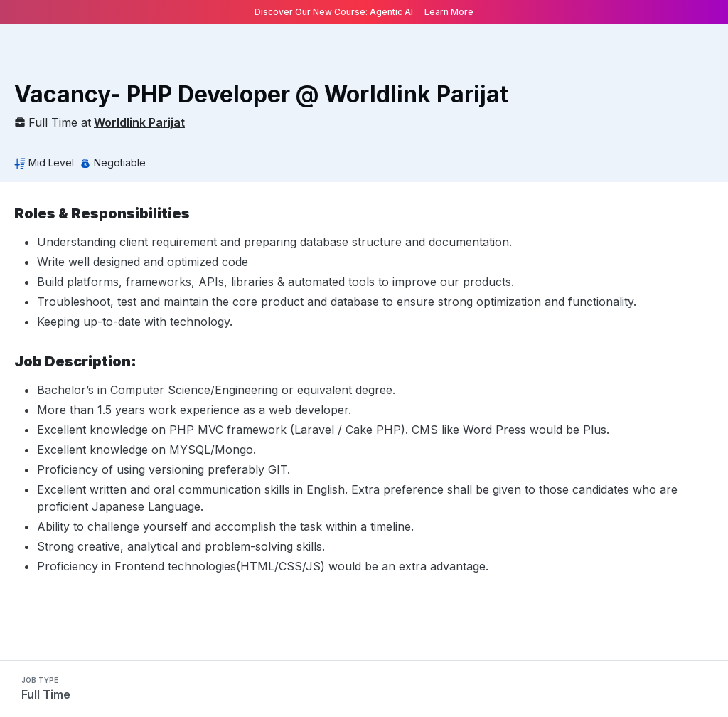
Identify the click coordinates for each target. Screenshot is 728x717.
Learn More (449, 12)
